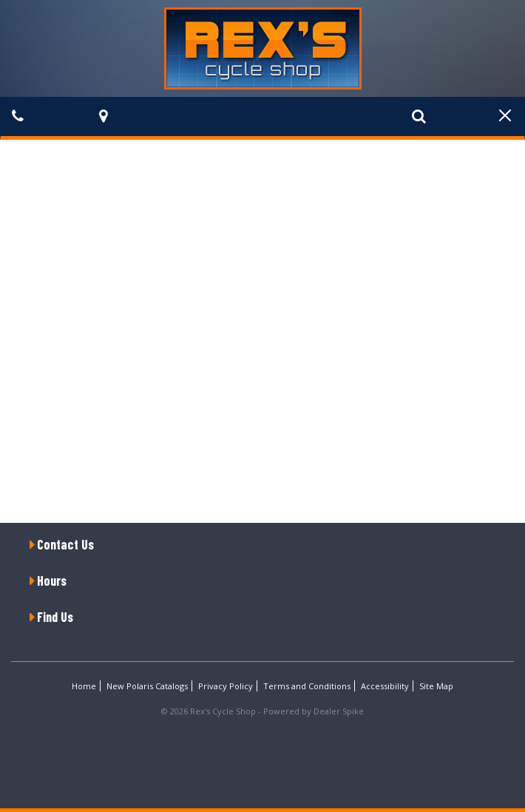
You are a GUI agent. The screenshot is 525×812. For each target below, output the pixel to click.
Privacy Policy (226, 686)
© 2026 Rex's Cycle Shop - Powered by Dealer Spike (262, 711)
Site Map (436, 686)
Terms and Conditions (307, 686)
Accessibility (385, 686)
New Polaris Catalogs (147, 686)
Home (84, 686)
